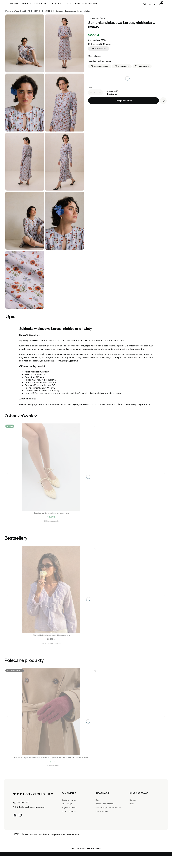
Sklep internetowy (85, 848)
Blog (98, 800)
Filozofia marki (102, 811)
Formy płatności (69, 811)
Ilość (90, 88)
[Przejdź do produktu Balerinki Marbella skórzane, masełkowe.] (51, 467)
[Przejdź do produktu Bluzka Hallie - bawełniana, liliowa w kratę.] (51, 589)
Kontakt (133, 800)
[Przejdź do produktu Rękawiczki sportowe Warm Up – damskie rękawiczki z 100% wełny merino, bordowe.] (51, 712)
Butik (132, 804)
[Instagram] (20, 815)
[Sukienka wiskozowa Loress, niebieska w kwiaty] (25, 43)
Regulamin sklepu (69, 807)
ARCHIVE (26, 11)
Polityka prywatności (105, 804)
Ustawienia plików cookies (107, 807)
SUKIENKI (48, 11)
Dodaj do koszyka (123, 101)
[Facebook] (15, 815)
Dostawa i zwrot (69, 800)
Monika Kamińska (12, 11)
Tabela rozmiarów (99, 49)
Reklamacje (67, 804)
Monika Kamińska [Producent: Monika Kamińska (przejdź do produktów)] (96, 18)
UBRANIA (37, 11)
